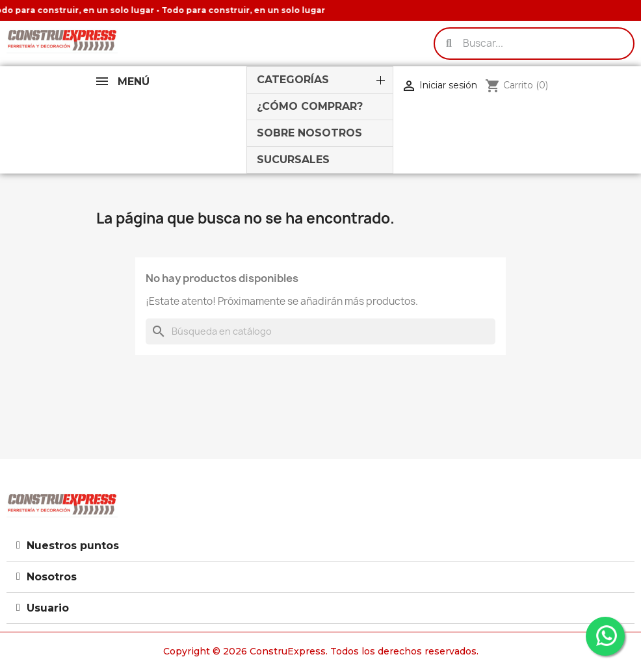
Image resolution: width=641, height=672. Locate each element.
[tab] (320, 546)
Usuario (48, 608)
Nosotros (52, 577)
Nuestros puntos (73, 546)
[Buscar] (320, 331)
